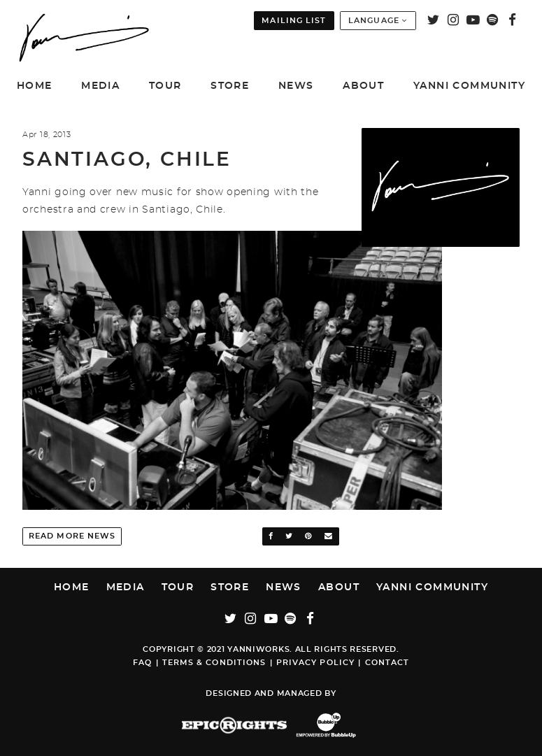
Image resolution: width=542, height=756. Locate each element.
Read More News (72, 536)
